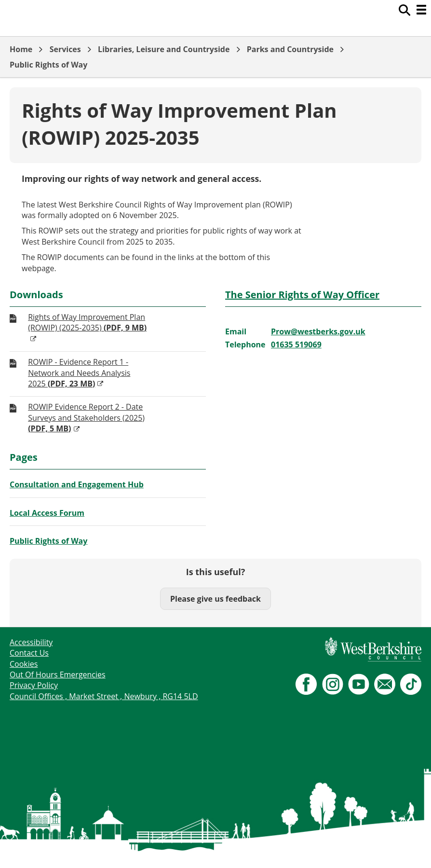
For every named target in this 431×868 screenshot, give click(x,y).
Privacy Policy (34, 685)
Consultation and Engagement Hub (77, 484)
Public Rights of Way (48, 65)
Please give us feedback (215, 599)
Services (65, 49)
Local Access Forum (47, 513)
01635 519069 (296, 344)
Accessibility (31, 642)
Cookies (24, 664)
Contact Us (29, 653)
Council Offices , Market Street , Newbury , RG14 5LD (104, 696)
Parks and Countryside (290, 49)
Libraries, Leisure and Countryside (164, 49)
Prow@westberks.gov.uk (318, 331)
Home (21, 49)
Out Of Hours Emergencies (58, 675)
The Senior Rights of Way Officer (302, 295)
